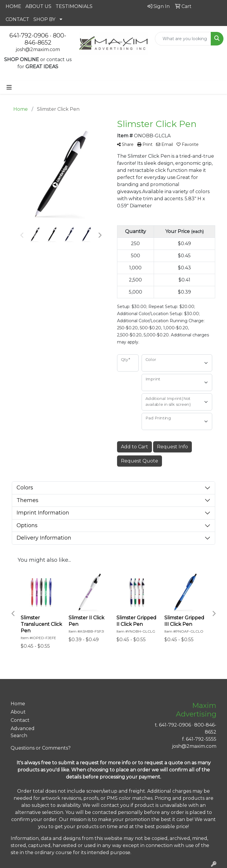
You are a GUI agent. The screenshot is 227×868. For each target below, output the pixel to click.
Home (18, 704)
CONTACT (17, 19)
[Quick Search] (183, 39)
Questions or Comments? (41, 748)
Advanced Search (23, 732)
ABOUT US (38, 6)
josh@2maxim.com (38, 49)
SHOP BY (44, 19)
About (18, 712)
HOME (13, 6)
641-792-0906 (29, 35)
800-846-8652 (46, 39)
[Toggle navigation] (9, 87)
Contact (20, 720)
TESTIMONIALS (74, 6)
